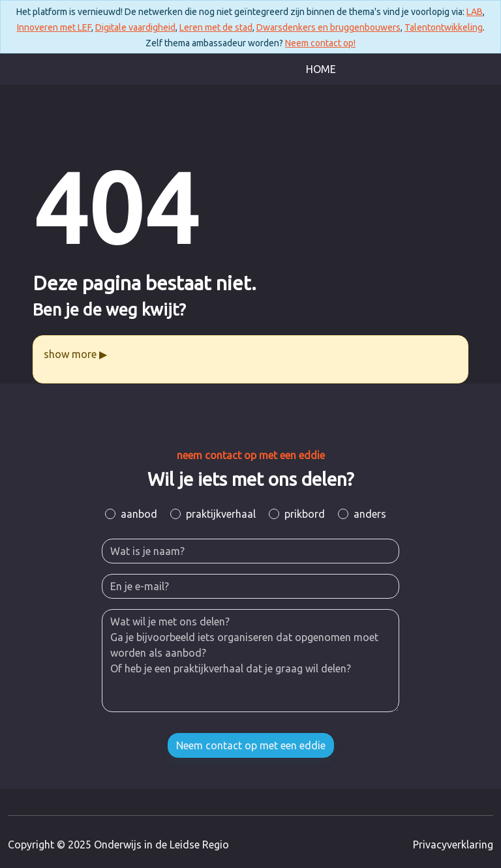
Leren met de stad (216, 27)
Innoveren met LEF (54, 27)
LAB (475, 12)
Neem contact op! (320, 43)
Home (321, 69)
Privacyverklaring (453, 845)
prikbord (305, 514)
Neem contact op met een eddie (251, 745)
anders (370, 514)
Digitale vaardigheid (135, 27)
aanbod (139, 514)
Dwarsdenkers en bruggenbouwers (328, 27)
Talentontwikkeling (444, 27)
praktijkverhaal (221, 514)
